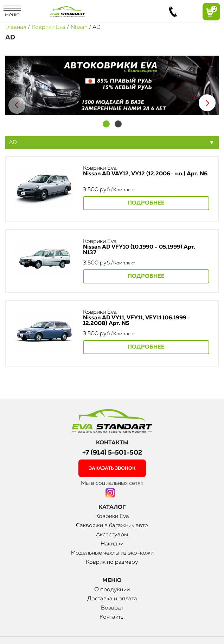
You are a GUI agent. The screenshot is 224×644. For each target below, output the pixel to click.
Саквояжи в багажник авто (112, 526)
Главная (16, 27)
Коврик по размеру (112, 562)
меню (12, 12)
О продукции (112, 590)
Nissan (79, 27)
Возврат (112, 608)
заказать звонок (112, 468)
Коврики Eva (49, 27)
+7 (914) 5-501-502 (112, 453)
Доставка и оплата (112, 599)
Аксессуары (112, 535)
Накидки (112, 544)
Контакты (112, 617)
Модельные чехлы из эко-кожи (112, 553)
